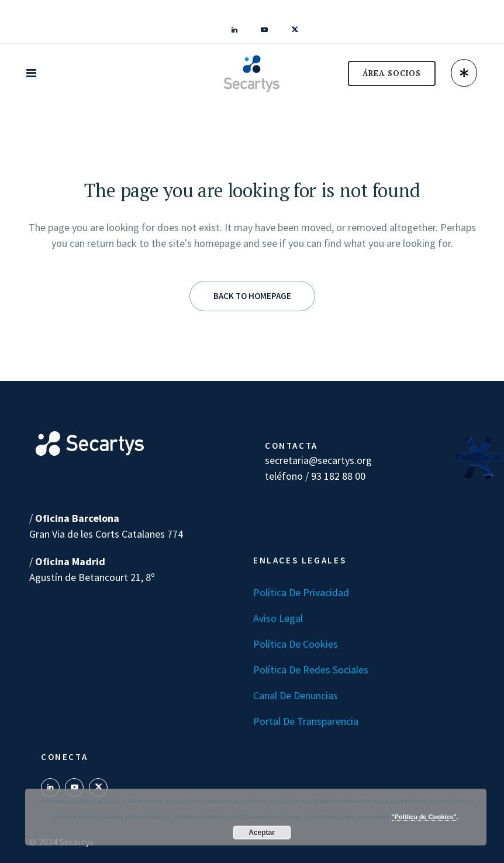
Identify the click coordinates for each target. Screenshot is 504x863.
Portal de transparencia (306, 721)
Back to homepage (252, 296)
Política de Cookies (296, 644)
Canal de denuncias (296, 695)
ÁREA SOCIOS (392, 73)
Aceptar (262, 833)
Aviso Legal (278, 618)
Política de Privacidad (301, 592)
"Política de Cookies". (425, 817)
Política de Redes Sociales (311, 670)
